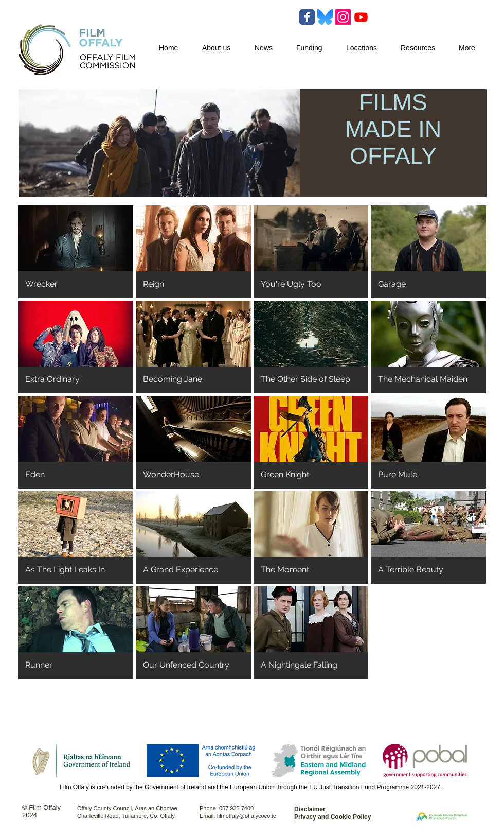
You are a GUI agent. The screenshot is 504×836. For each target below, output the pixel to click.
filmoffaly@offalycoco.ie (247, 816)
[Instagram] (343, 17)
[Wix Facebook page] (307, 17)
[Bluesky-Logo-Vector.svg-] (325, 17)
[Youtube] (361, 17)
